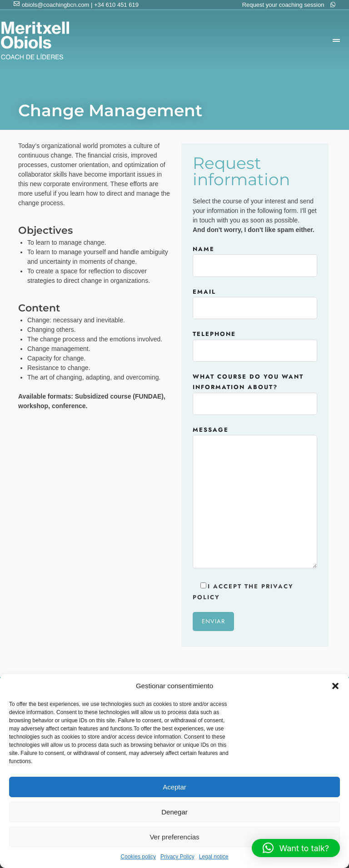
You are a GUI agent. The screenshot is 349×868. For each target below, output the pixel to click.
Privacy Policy (177, 857)
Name (255, 257)
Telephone (255, 342)
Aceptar (174, 787)
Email (255, 300)
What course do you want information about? (255, 390)
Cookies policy (138, 857)
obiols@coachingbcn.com (55, 5)
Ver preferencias (174, 837)
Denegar (174, 812)
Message (255, 498)
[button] (335, 686)
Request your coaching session (289, 5)
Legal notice (214, 857)
